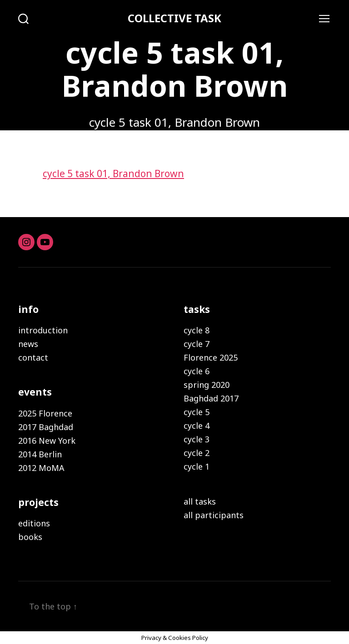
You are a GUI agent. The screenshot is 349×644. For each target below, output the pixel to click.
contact (33, 357)
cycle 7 (197, 344)
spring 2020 (207, 385)
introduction (43, 330)
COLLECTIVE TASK (174, 18)
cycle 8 (197, 330)
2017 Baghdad (46, 427)
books (30, 537)
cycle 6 (197, 371)
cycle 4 (197, 426)
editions (34, 523)
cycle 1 (197, 466)
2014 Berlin (40, 454)
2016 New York (47, 441)
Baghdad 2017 (211, 398)
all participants (214, 515)
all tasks (200, 501)
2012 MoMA (41, 468)
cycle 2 (197, 453)
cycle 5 (197, 412)
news (28, 344)
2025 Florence (45, 413)
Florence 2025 (211, 357)
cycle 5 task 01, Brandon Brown (113, 173)
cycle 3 (197, 439)
